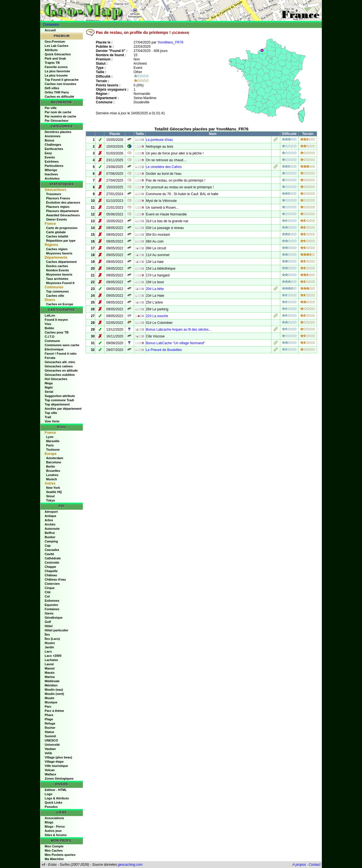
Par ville (51, 108)
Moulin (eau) (54, 690)
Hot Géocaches (56, 379)
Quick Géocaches (58, 54)
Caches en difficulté (59, 97)
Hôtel (49, 626)
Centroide (52, 562)
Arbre (49, 520)
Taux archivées (57, 279)
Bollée (49, 328)
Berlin (50, 466)
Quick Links (53, 802)
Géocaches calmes (59, 366)
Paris (50, 445)
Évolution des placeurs (63, 202)
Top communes (57, 291)
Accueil (50, 30)
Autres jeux (53, 831)
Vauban (50, 749)
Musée (49, 698)
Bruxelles (53, 471)
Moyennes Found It (60, 283)
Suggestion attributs (60, 396)
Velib (48, 753)
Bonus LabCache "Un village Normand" (175, 343)
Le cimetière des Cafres (164, 167)
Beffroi (50, 533)
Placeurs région (58, 207)
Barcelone (54, 462)
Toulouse (53, 450)
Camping (51, 541)
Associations (54, 818)
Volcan (50, 770)
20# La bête (155, 289)
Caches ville (55, 296)
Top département (57, 404)
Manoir (50, 668)
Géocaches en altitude (61, 370)
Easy (48, 153)
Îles (47, 634)
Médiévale (52, 681)
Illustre (50, 643)
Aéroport (51, 512)
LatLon (50, 315)
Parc (48, 706)
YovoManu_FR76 (170, 42)
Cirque (50, 588)
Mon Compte (54, 846)
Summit (50, 736)
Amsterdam (55, 458)
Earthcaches (54, 149)
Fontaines (52, 609)
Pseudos (51, 807)
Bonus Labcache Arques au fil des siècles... (179, 330)
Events (50, 157)
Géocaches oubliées (60, 375)
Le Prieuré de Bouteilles (164, 350)
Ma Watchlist (54, 859)
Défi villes (52, 88)
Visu (48, 324)
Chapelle (51, 571)
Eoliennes (52, 601)
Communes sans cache (62, 345)
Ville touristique (56, 766)
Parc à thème (54, 711)
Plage (49, 719)
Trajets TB (52, 63)
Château (51, 575)
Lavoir (49, 664)
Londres (52, 475)
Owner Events (56, 219)
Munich (52, 479)
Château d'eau (55, 579)
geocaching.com (130, 865)
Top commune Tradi (59, 400)
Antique (50, 516)
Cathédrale (53, 558)
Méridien (51, 685)
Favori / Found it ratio (61, 354)
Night (49, 387)
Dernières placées (58, 132)
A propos (299, 865)
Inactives (51, 174)
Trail (48, 417)
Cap (48, 546)
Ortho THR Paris (57, 92)
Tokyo (51, 500)
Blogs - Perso (55, 826)
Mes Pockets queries (60, 855)
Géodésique (54, 618)
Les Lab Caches (57, 46)
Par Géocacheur (57, 121)
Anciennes (53, 136)
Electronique (54, 349)
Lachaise (51, 660)
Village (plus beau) (58, 757)
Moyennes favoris (59, 253)
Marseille (53, 441)
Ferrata (50, 358)
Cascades (52, 550)
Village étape (54, 762)
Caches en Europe (60, 304)
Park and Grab (55, 58)
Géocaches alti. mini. (60, 362)
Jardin (49, 647)
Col (47, 596)
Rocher (50, 728)
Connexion (51, 25)
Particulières (54, 166)
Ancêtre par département (63, 409)
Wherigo (51, 170)
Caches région (57, 249)
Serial (49, 392)
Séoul (50, 496)
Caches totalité (57, 236)
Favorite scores (56, 67)
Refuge (50, 723)
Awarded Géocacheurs (63, 215)
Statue (49, 732)
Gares (49, 613)
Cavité (49, 554)
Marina (50, 677)
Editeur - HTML (56, 790)
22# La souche (157, 316)
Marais (50, 673)
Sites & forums (56, 835)
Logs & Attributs (57, 798)
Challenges (53, 145)
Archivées (52, 178)
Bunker (50, 537)
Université (52, 745)
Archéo (50, 524)
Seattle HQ (54, 492)
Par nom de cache (58, 112)
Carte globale (56, 232)
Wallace (50, 774)
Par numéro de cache (60, 116)
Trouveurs (54, 194)
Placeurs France (58, 198)
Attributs (51, 50)
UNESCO (51, 740)
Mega (49, 383)
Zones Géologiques (59, 778)
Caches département (61, 262)
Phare (49, 715)
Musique (51, 702)
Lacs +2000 (53, 656)
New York (53, 488)
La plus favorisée (57, 71)
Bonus (49, 140)
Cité (48, 592)
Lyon (50, 437)
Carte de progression (62, 228)
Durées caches (57, 266)
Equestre (51, 605)
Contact (315, 865)
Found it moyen (56, 320)
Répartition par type (61, 241)
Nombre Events (58, 270)
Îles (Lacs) (52, 639)
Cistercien (52, 584)
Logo (49, 794)
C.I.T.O (49, 337)
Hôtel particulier (57, 630)
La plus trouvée (56, 75)
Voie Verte (52, 421)
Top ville (51, 413)
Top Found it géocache (62, 80)
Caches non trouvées (60, 84)
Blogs (49, 822)
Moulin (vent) (54, 694)
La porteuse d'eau (160, 140)
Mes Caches (54, 850)
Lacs (48, 651)
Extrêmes (52, 162)
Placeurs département (62, 211)
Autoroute (52, 529)
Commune (52, 341)
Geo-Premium (55, 42)
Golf (48, 622)
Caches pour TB (57, 332)
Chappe (50, 567)
